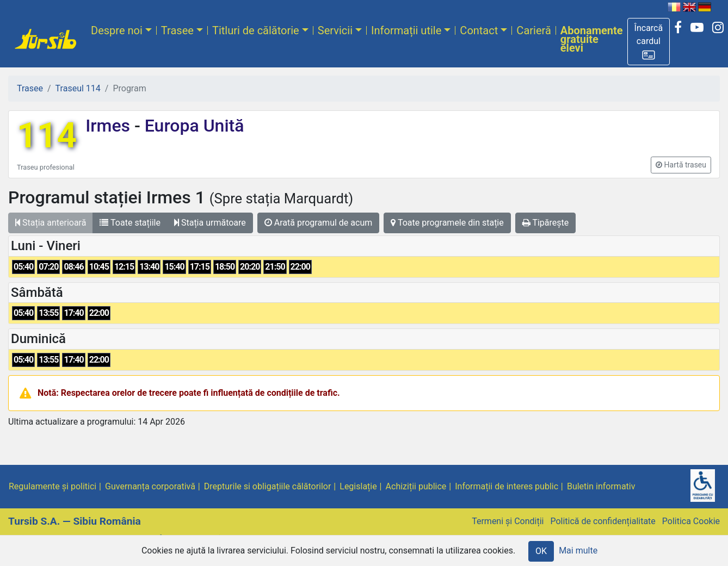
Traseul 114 (78, 88)
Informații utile (406, 30)
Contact (479, 30)
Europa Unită (192, 126)
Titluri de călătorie (256, 30)
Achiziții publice (416, 486)
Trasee (177, 30)
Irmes (110, 126)
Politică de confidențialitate (603, 521)
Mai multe (578, 551)
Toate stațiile (130, 223)
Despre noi (117, 30)
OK (541, 551)
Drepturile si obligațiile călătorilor (268, 486)
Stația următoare (210, 223)
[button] (649, 42)
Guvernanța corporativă (150, 486)
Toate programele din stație (447, 223)
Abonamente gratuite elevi (592, 39)
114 (47, 136)
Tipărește (546, 223)
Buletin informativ (601, 486)
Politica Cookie (691, 521)
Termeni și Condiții (508, 521)
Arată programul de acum (318, 223)
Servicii (335, 30)
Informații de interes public (507, 486)
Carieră (533, 30)
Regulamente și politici (53, 486)
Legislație (358, 486)
